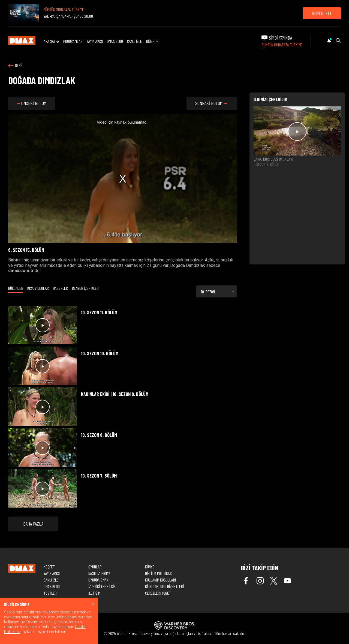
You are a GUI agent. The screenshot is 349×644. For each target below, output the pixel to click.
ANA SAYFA (51, 41)
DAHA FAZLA (33, 524)
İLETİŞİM (94, 593)
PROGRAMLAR (73, 41)
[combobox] (217, 291)
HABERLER (60, 288)
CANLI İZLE (135, 41)
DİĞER (153, 41)
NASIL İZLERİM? (99, 573)
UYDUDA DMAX (98, 580)
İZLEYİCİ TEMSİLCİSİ (102, 586)
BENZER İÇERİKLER (85, 288)
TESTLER (50, 593)
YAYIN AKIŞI (95, 41)
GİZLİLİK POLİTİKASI (159, 573)
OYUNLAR (95, 567)
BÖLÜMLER (16, 288)
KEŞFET (49, 567)
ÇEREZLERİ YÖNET (158, 593)
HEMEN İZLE (322, 13)
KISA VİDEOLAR (38, 288)
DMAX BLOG (115, 41)
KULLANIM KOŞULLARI (160, 580)
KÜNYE (150, 567)
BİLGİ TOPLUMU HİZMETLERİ (164, 586)
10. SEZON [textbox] (208, 292)
